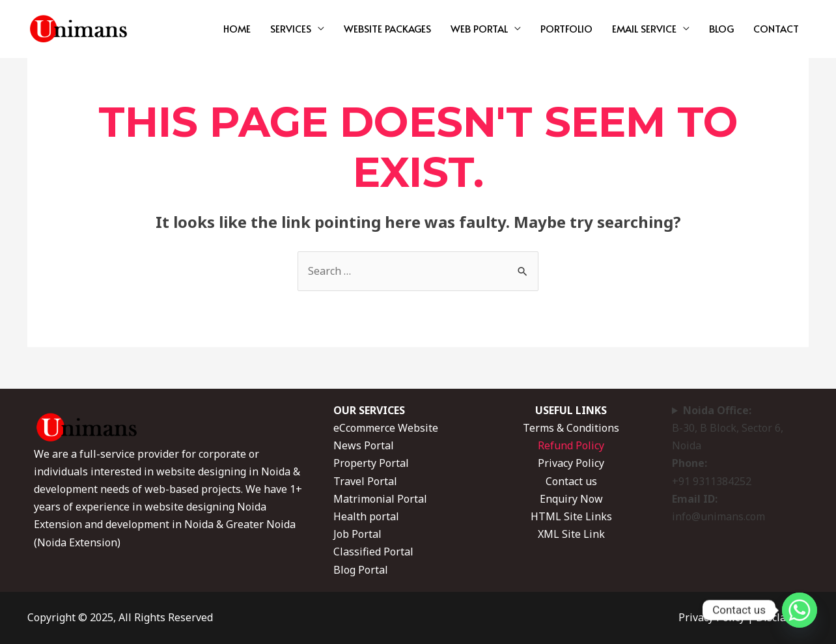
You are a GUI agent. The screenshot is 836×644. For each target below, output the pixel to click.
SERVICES (291, 28)
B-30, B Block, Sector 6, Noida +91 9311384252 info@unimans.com (728, 463)
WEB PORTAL (479, 28)
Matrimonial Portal (380, 499)
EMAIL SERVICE (644, 28)
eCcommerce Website (386, 428)
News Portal (364, 445)
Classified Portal (373, 552)
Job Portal (357, 534)
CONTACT (776, 28)
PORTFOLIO (566, 28)
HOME (237, 28)
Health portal (366, 516)
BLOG (721, 28)
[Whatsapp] (800, 610)
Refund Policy (571, 445)
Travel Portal (365, 481)
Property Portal (371, 463)
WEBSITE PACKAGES (387, 28)
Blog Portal (361, 570)
